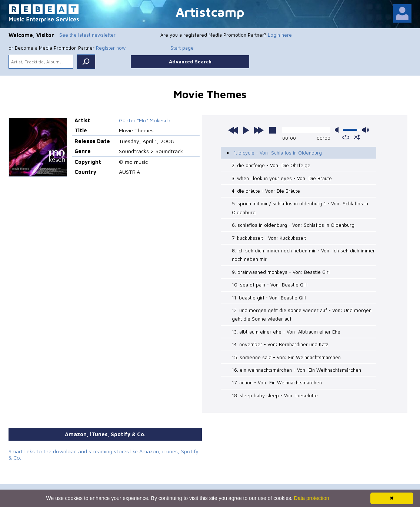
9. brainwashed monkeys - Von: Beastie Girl (281, 272)
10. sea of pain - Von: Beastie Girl (270, 285)
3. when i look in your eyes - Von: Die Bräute (282, 178)
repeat (346, 137)
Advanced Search (190, 62)
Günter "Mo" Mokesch (145, 120)
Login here (280, 35)
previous (233, 130)
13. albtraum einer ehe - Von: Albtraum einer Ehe (286, 332)
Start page (182, 48)
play (246, 130)
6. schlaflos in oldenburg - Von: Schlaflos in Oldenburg (293, 225)
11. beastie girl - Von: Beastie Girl (269, 298)
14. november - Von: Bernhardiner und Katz (280, 344)
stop (273, 130)
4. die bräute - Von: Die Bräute (266, 191)
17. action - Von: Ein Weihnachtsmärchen (277, 382)
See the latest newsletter (87, 35)
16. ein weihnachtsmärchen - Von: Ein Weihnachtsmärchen (296, 370)
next (259, 130)
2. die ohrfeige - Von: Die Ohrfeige (271, 165)
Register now (111, 48)
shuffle (357, 137)
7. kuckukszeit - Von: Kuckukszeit (269, 238)
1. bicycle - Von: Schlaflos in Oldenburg (278, 153)
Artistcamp (210, 12)
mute (338, 130)
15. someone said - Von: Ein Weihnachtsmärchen (286, 357)
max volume (366, 130)
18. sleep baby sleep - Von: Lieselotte (275, 395)
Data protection (312, 498)
